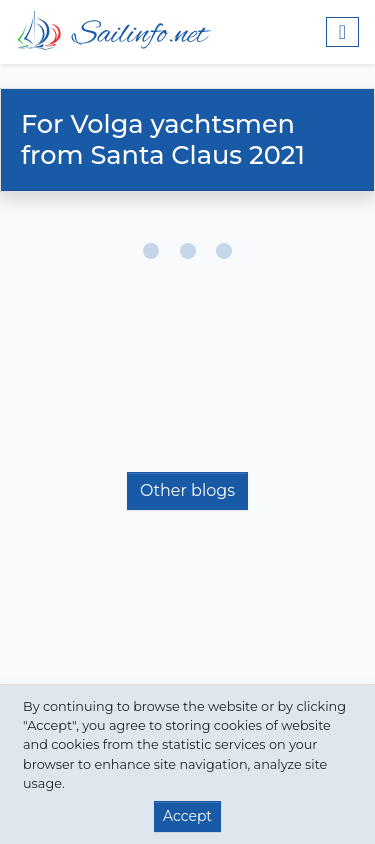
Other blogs (187, 490)
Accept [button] (187, 816)
